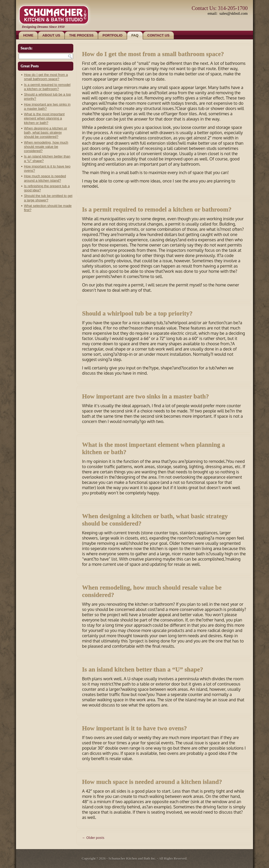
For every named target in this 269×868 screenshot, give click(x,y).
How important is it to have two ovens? (134, 728)
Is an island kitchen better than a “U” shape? (143, 669)
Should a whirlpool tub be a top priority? (137, 313)
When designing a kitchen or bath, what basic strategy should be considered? (45, 133)
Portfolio (112, 35)
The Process (81, 35)
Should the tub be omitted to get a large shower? (48, 198)
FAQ (135, 35)
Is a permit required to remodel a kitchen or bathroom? (47, 87)
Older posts (93, 838)
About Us (51, 35)
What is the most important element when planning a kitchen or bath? (44, 118)
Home (28, 35)
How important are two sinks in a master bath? (145, 396)
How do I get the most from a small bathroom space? (46, 77)
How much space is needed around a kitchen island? (45, 178)
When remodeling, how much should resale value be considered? (46, 147)
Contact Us (158, 35)
